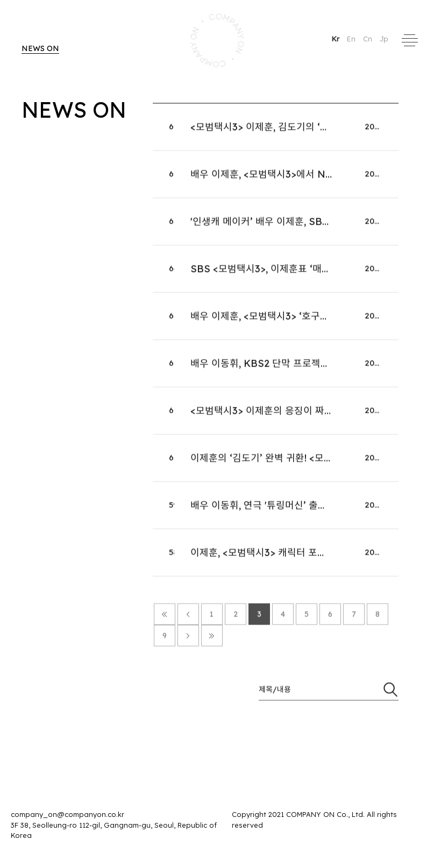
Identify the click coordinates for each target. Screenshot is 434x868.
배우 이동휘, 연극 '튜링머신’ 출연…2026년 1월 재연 (297, 511)
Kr (336, 39)
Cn (369, 39)
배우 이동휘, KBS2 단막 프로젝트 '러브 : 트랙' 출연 (296, 369)
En (352, 39)
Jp (384, 39)
